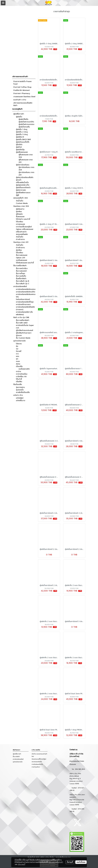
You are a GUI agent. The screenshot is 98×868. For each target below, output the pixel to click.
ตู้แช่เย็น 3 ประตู (22, 134)
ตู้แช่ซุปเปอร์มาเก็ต (23, 185)
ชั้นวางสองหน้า (21, 271)
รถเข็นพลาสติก (24, 369)
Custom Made (22, 203)
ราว (17, 354)
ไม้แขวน (19, 344)
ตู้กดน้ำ (19, 180)
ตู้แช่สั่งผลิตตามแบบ (23, 193)
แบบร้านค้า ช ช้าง (20, 100)
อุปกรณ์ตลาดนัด (19, 341)
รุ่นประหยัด (20, 390)
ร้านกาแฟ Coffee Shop (22, 87)
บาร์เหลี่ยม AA (21, 377)
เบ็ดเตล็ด (19, 366)
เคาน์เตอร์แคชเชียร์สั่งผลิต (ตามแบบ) (25, 308)
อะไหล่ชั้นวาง (21, 401)
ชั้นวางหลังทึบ (21, 276)
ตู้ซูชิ (17, 195)
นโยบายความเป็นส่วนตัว (56, 862)
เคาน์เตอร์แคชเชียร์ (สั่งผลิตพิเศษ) (24, 313)
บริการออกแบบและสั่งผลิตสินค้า (23, 104)
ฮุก (17, 359)
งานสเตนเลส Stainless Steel (24, 97)
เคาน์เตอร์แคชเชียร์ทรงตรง (26, 289)
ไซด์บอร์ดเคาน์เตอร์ (23, 299)
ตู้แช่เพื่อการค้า (19, 114)
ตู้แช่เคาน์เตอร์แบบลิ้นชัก (25, 177)
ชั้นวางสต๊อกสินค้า (23, 320)
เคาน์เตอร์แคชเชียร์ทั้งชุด (25, 302)
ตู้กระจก (19, 335)
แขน (17, 356)
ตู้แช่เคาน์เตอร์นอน (23, 165)
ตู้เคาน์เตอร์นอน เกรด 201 (26, 174)
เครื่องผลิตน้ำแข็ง (22, 182)
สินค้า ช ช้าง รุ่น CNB (21, 317)
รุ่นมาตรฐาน (20, 387)
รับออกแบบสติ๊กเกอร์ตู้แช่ (39, 759)
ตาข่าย (18, 371)
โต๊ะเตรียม (19, 222)
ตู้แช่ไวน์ (19, 147)
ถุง (17, 349)
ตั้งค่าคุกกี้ (70, 862)
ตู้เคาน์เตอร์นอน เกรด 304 (26, 169)
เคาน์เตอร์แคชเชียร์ (20, 286)
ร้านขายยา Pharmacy (22, 93)
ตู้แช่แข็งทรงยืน (24, 127)
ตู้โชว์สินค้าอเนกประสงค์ (24, 330)
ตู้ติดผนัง (19, 214)
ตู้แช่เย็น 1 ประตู (22, 129)
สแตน (18, 364)
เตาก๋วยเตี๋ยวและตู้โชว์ (24, 227)
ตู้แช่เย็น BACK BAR (23, 139)
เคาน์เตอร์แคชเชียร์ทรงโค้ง (26, 292)
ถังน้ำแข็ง (20, 201)
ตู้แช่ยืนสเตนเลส (22, 152)
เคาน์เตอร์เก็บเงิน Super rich (25, 327)
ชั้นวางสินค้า (16, 757)
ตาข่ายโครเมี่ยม (22, 374)
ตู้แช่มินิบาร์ (20, 137)
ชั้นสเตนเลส (20, 217)
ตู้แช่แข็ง (19, 117)
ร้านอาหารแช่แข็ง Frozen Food (22, 83)
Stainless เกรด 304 (21, 206)
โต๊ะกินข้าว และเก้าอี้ (23, 219)
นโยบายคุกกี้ (22, 864)
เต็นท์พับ (19, 382)
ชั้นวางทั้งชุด (20, 273)
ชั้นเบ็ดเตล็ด (18, 384)
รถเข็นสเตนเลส (21, 260)
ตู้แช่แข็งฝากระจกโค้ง (26, 122)
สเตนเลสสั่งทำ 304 (21, 198)
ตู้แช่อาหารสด (21, 190)
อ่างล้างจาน (20, 239)
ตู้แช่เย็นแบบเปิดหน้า (23, 188)
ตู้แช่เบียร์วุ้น (20, 150)
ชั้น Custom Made (23, 338)
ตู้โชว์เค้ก (19, 145)
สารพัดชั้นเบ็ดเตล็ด (23, 392)
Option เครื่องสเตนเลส (25, 229)
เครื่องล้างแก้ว (21, 232)
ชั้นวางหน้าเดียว (22, 268)
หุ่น (17, 346)
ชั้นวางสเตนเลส (22, 255)
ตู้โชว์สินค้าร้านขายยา (24, 333)
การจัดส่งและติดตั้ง (37, 764)
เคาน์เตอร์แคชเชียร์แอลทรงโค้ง (26, 296)
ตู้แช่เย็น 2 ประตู (22, 132)
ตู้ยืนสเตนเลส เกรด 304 (26, 156)
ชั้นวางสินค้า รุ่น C (23, 284)
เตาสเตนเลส (20, 224)
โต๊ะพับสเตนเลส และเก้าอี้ (25, 263)
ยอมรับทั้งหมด (81, 862)
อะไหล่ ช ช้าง (18, 395)
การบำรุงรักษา (36, 767)
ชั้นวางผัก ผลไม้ (22, 323)
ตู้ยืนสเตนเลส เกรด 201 (26, 161)
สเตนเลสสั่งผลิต (22, 234)
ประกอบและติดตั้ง (37, 762)
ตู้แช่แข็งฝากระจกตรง (26, 124)
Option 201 (20, 258)
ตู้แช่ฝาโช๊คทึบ (23, 119)
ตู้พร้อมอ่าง (20, 209)
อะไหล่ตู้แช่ (20, 398)
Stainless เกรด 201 (21, 242)
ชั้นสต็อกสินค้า (21, 279)
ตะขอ (18, 361)
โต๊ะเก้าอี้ (19, 379)
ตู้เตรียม (19, 212)
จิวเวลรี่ (19, 351)
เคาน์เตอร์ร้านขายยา (23, 304)
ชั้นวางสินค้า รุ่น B (22, 281)
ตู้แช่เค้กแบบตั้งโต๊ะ (23, 142)
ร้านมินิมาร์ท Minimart (22, 90)
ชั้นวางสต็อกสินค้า (20, 266)
